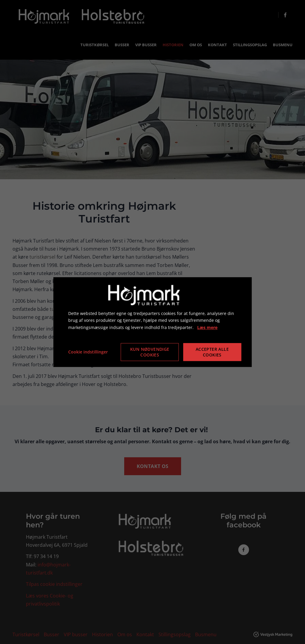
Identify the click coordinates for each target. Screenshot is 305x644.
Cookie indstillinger (88, 352)
